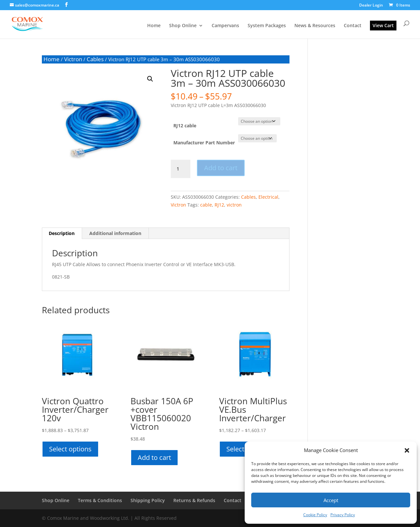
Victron (73, 59)
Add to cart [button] (154, 457)
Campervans (225, 26)
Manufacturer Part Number (204, 143)
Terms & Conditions (100, 500)
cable (206, 205)
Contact (353, 26)
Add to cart (221, 168)
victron (234, 205)
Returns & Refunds (194, 500)
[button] (407, 450)
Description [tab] (62, 233)
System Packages (267, 26)
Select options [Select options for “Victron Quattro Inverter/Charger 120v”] (70, 449)
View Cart (383, 25)
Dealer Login (371, 6)
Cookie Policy (315, 515)
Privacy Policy (343, 515)
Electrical (268, 197)
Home (154, 26)
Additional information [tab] (115, 233)
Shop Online (183, 26)
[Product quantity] (181, 169)
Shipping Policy (148, 500)
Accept (331, 500)
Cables (95, 59)
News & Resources (315, 26)
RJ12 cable (185, 126)
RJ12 (219, 205)
